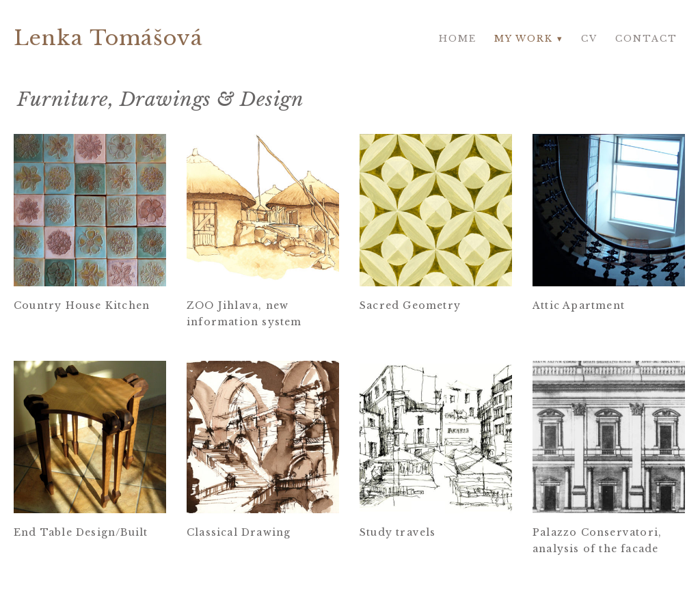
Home (458, 39)
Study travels (398, 533)
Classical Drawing (239, 533)
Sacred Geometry (410, 305)
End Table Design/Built (81, 533)
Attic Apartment (579, 305)
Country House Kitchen (82, 305)
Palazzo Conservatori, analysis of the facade (597, 541)
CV (589, 39)
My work (524, 39)
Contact (646, 39)
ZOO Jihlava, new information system (244, 314)
